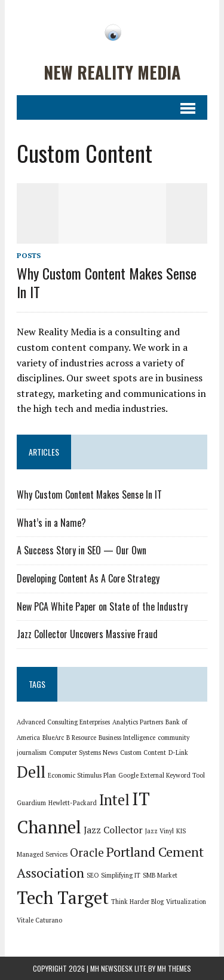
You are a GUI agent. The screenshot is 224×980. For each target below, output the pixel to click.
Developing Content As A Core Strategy (88, 578)
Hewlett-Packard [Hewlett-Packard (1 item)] (73, 803)
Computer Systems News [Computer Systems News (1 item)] (83, 753)
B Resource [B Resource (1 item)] (81, 738)
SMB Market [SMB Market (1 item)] (160, 875)
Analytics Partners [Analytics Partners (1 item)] (138, 722)
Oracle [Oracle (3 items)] (87, 852)
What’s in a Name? (51, 523)
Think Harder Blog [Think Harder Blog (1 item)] (137, 902)
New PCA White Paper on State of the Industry (102, 606)
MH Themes (174, 968)
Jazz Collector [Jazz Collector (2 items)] (113, 830)
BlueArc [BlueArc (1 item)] (53, 738)
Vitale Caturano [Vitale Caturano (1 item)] (39, 920)
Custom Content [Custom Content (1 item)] (143, 753)
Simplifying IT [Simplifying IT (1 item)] (121, 875)
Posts (29, 255)
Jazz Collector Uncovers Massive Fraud (87, 634)
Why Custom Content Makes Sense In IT (107, 282)
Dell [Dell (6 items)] (31, 772)
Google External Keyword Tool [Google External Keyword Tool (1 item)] (162, 775)
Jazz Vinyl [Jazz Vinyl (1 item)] (159, 831)
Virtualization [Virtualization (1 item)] (186, 902)
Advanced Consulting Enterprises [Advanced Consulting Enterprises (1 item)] (63, 722)
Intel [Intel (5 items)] (114, 800)
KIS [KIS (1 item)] (181, 831)
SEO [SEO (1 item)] (93, 875)
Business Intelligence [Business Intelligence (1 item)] (127, 738)
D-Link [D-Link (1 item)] (178, 753)
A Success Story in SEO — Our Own (82, 550)
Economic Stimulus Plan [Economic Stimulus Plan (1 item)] (82, 775)
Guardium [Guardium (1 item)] (31, 803)
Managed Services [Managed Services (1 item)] (42, 854)
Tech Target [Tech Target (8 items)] (63, 897)
